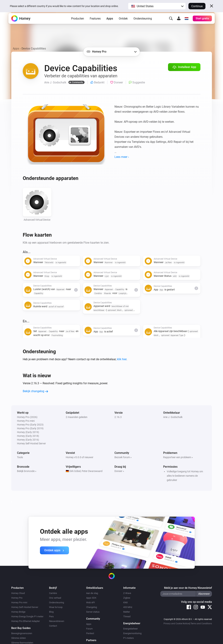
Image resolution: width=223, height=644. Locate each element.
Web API (91, 602)
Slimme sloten (19, 638)
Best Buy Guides (21, 628)
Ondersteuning (143, 23)
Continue (197, 6)
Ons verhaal (55, 598)
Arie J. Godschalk (173, 417)
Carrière (53, 593)
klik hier (122, 359)
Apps (110, 23)
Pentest (90, 633)
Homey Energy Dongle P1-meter (27, 616)
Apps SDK (91, 598)
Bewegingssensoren (22, 633)
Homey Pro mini (19, 602)
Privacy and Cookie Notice (176, 624)
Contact (53, 626)
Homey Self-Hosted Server (25, 607)
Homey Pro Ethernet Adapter (26, 621)
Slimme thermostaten (22, 643)
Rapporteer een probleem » (178, 457)
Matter (127, 612)
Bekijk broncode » (27, 471)
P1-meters (129, 638)
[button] (157, 6)
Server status (93, 612)
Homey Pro (17, 598)
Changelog (92, 607)
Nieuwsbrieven (57, 621)
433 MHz (128, 607)
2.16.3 (118, 417)
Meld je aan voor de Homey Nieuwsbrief (188, 588)
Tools (20, 457)
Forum (89, 629)
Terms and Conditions (201, 624)
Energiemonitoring (132, 633)
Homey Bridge (18, 612)
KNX (125, 602)
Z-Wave (127, 593)
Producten (78, 23)
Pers (51, 616)
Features (95, 23)
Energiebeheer (130, 629)
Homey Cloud (18, 593)
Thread (127, 616)
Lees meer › (122, 157)
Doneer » (119, 471)
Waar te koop (56, 607)
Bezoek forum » (123, 457)
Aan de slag (92, 593)
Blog (51, 612)
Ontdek (123, 23)
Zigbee (127, 598)
